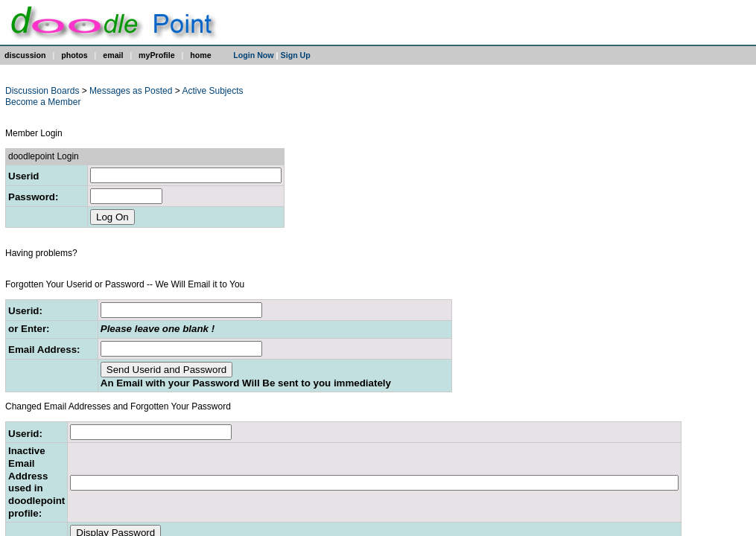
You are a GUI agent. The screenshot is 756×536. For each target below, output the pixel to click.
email (113, 55)
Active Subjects (212, 91)
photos (74, 55)
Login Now (253, 55)
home (200, 55)
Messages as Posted (132, 91)
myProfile (157, 55)
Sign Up (296, 55)
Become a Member (43, 102)
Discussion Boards (42, 91)
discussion (25, 55)
